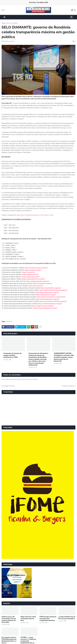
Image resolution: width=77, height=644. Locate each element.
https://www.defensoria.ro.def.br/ (34, 279)
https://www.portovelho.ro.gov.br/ (38, 281)
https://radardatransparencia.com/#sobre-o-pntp (37, 215)
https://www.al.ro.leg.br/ (33, 270)
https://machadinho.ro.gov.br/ (51, 288)
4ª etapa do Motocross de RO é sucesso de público (67, 618)
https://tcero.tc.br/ (29, 272)
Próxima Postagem (68, 386)
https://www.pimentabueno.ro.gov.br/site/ (51, 297)
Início (3, 10)
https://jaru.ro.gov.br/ (36, 286)
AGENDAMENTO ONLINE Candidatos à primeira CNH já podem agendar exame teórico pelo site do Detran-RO (64, 357)
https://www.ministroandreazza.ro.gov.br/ (53, 290)
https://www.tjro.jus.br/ (31, 274)
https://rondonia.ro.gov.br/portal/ (36, 268)
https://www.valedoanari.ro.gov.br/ (48, 299)
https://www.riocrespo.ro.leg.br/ (43, 306)
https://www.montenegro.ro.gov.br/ (47, 292)
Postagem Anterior (9, 386)
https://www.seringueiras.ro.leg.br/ (46, 308)
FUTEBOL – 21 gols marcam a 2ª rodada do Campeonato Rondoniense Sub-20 (28, 640)
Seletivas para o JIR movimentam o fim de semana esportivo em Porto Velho (9, 619)
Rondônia (15, 23)
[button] (4, 17)
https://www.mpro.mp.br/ (31, 277)
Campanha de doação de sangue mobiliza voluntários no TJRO (12, 355)
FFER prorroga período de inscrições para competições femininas (48, 619)
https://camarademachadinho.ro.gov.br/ (53, 301)
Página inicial (6, 23)
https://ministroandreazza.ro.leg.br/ (50, 304)
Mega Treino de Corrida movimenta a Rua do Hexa (28, 619)
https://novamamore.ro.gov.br (46, 295)
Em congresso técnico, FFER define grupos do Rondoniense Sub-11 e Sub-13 (9, 640)
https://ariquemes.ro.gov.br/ (43, 283)
